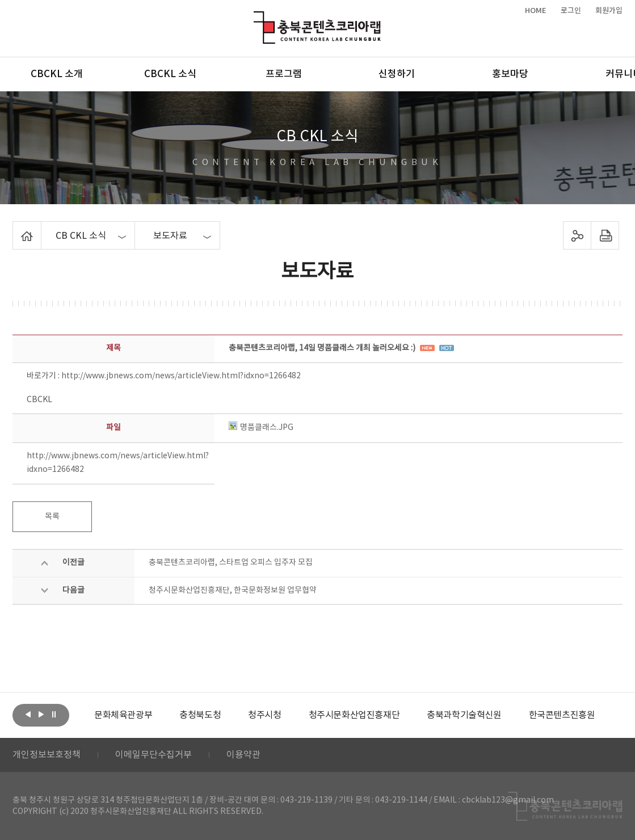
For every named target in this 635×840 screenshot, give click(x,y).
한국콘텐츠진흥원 (562, 715)
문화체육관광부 (123, 715)
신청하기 (397, 74)
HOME (536, 11)
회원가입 (609, 11)
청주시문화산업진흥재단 (354, 715)
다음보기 (41, 714)
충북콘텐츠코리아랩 (256, 18)
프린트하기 (605, 235)
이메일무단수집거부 (154, 755)
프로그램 (284, 74)
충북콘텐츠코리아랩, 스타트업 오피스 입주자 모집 (231, 563)
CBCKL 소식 (170, 74)
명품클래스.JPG (261, 428)
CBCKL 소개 (57, 74)
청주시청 (264, 715)
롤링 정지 (54, 714)
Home (16, 228)
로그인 (571, 11)
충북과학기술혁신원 (464, 715)
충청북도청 (200, 715)
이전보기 (28, 714)
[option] (123, 715)
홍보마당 (510, 74)
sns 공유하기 (577, 235)
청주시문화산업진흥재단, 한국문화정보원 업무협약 (233, 590)
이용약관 (243, 755)
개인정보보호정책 (47, 755)
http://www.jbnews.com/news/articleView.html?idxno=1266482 (181, 376)
